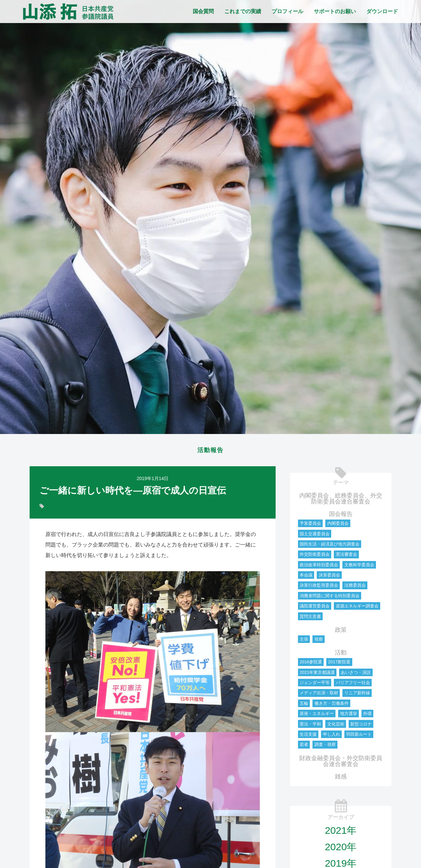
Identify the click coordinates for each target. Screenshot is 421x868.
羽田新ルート (359, 736)
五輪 (304, 705)
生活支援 (308, 736)
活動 (341, 654)
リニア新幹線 (357, 695)
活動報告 (210, 451)
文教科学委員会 (359, 567)
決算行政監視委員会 (319, 587)
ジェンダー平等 (315, 685)
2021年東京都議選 (317, 674)
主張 (304, 641)
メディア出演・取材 (319, 695)
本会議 (306, 577)
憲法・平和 (310, 726)
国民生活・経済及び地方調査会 (330, 546)
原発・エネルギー (317, 715)
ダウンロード (382, 11)
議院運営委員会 (315, 608)
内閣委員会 (338, 525)
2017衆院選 (339, 664)
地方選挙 (349, 715)
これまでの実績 (243, 11)
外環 (367, 715)
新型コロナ (361, 726)
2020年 (341, 849)
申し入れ (332, 736)
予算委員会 (310, 525)
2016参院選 (311, 664)
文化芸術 (336, 726)
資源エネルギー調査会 (357, 608)
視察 (319, 641)
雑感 (341, 779)
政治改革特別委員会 (319, 567)
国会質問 (203, 11)
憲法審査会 (347, 556)
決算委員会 (329, 577)
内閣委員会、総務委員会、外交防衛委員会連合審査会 (341, 500)
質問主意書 (310, 618)
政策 (341, 632)
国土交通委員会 (315, 536)
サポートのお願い (335, 11)
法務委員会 (355, 587)
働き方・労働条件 (332, 705)
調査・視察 (325, 746)
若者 (304, 746)
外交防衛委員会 (315, 556)
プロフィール (287, 11)
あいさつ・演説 (356, 674)
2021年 (341, 832)
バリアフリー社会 (353, 685)
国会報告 (341, 516)
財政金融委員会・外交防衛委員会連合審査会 (341, 763)
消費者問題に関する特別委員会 (330, 598)
